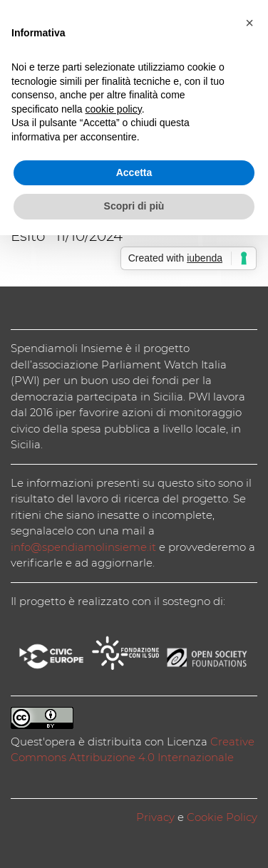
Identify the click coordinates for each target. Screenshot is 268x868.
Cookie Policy (222, 817)
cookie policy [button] (114, 109)
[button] (249, 23)
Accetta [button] (134, 172)
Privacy (155, 817)
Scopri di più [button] (134, 206)
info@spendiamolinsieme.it (83, 547)
